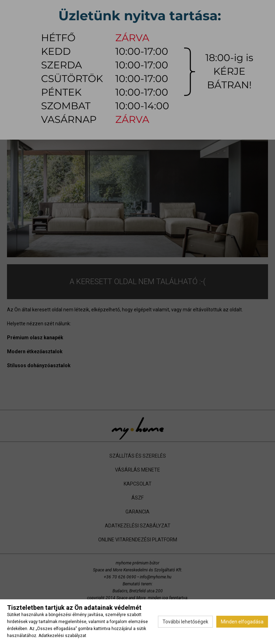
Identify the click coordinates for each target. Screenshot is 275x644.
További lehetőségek (185, 622)
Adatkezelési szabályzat (62, 636)
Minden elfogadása (242, 622)
